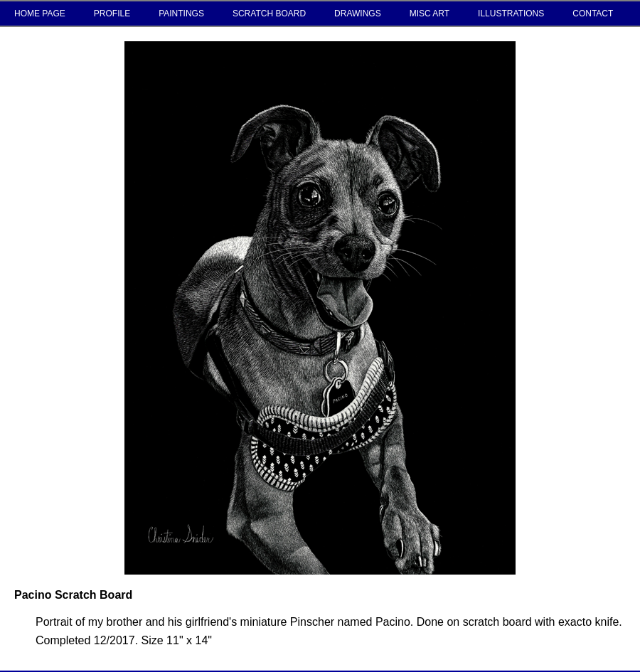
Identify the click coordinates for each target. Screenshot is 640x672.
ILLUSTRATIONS (511, 14)
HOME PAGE (40, 14)
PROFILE (112, 14)
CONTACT (593, 14)
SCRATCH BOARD (269, 14)
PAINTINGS (181, 14)
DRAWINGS (358, 14)
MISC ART (430, 14)
